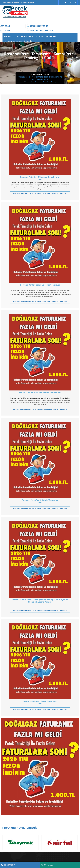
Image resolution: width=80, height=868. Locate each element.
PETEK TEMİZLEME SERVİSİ (24, 36)
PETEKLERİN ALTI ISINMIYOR (13, 41)
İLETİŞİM (29, 41)
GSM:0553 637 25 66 (39, 26)
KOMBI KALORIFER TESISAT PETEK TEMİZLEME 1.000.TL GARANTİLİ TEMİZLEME (40, 194)
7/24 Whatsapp (48, 865)
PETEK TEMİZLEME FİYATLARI (46, 36)
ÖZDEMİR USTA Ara (9, 865)
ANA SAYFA (8, 36)
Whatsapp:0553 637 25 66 (41, 30)
